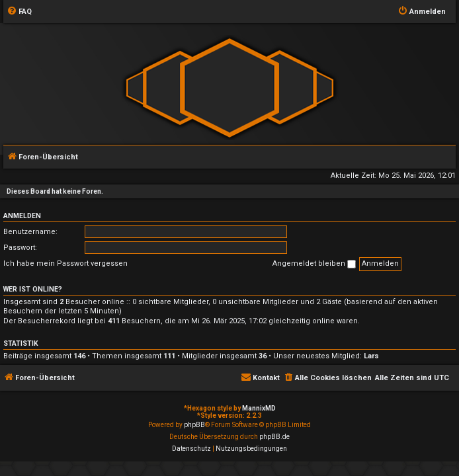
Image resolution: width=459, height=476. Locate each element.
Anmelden (22, 216)
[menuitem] (19, 12)
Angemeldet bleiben (314, 264)
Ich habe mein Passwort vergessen (65, 263)
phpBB (194, 425)
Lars (371, 356)
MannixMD (259, 408)
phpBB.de (274, 437)
